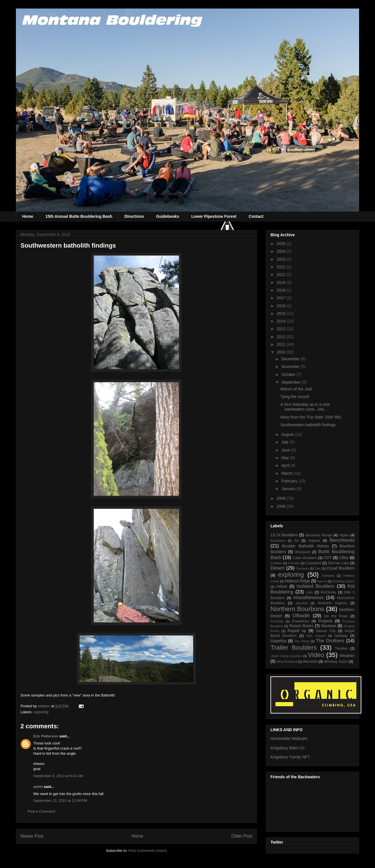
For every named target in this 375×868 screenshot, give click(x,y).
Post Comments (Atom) (148, 851)
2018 (282, 290)
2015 (282, 313)
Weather (347, 656)
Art (296, 541)
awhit (38, 787)
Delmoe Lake (338, 563)
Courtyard (313, 563)
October (289, 375)
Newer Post (32, 836)
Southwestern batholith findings (308, 425)
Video (316, 655)
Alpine (344, 535)
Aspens (314, 541)
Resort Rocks (301, 626)
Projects (325, 621)
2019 (282, 283)
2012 (282, 337)
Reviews (329, 626)
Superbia (278, 641)
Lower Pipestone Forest (214, 216)
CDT (328, 558)
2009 (282, 498)
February (290, 481)
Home (28, 216)
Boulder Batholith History (305, 546)
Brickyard (303, 552)
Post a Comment (41, 811)
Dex (318, 568)
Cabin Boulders (305, 558)
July (285, 442)
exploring (41, 712)
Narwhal (302, 603)
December (291, 359)
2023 (282, 259)
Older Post (242, 836)
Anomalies (278, 541)
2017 (282, 298)
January (289, 489)
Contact (256, 216)
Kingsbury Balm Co (287, 748)
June (286, 450)
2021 (282, 275)
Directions (134, 216)
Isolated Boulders (315, 586)
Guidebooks (168, 216)
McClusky (329, 592)
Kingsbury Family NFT (290, 757)
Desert (277, 568)
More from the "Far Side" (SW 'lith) (311, 417)
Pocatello (277, 621)
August (288, 434)
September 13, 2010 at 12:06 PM (60, 801)
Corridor (294, 563)
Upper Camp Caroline (286, 656)
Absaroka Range (319, 535)
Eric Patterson (46, 736)
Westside (310, 662)
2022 (282, 267)
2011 (282, 344)
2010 (282, 352)
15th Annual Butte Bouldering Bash (79, 216)
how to (322, 581)
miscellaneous (309, 598)
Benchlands (342, 540)
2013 (282, 329)
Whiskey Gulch (336, 662)
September (291, 382)
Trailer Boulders (294, 648)
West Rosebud (287, 662)
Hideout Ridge (297, 581)
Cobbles (276, 563)
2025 (282, 244)
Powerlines (301, 621)
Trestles (341, 649)
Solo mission (316, 636)
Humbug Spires (344, 581)
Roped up (297, 631)
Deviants (303, 568)
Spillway (341, 636)
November (291, 367)
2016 (282, 306)
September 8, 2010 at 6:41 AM (58, 776)
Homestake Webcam (289, 739)
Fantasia (328, 576)
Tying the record (295, 397)
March (287, 473)
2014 (282, 321)
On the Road (336, 616)
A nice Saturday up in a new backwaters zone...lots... (305, 407)
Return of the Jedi (296, 389)
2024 (282, 251)
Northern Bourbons (297, 609)
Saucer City (326, 631)
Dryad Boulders (341, 568)
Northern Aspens (332, 603)
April (286, 465)
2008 (282, 506)
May (286, 458)
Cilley (344, 558)
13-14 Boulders (284, 535)
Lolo (309, 592)
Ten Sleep (302, 641)
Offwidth (301, 616)
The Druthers (330, 641)
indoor (282, 586)
